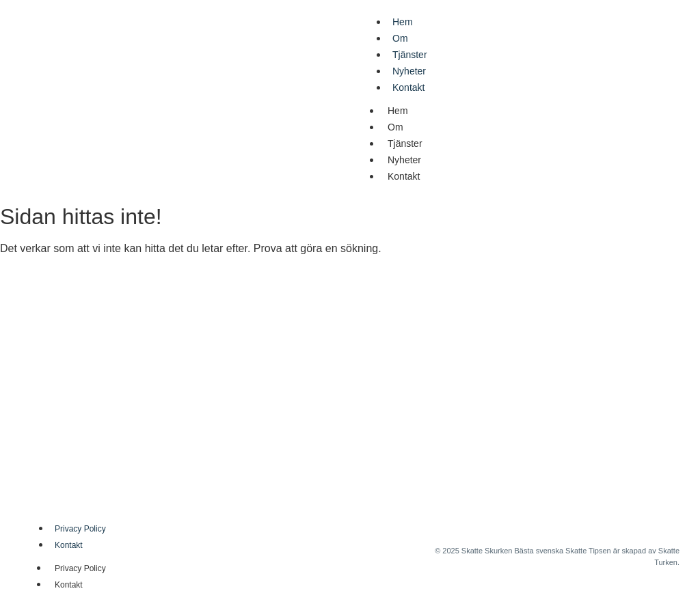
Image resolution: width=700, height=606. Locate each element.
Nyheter (409, 71)
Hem (403, 22)
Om (400, 38)
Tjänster (410, 55)
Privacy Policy (80, 529)
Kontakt (408, 87)
